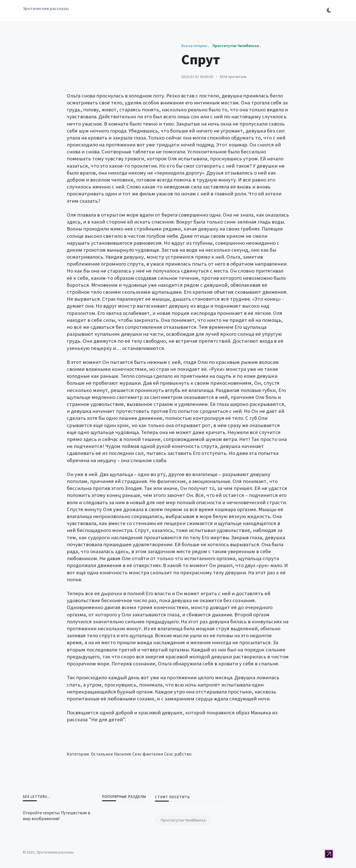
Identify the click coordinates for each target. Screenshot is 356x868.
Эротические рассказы (46, 8)
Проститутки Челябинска (183, 849)
